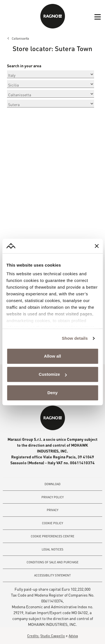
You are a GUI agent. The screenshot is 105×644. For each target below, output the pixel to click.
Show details (75, 338)
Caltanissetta (20, 38)
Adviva (73, 636)
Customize (53, 374)
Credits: (33, 636)
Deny (53, 393)
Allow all (53, 356)
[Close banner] (97, 246)
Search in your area (24, 66)
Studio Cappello (53, 636)
